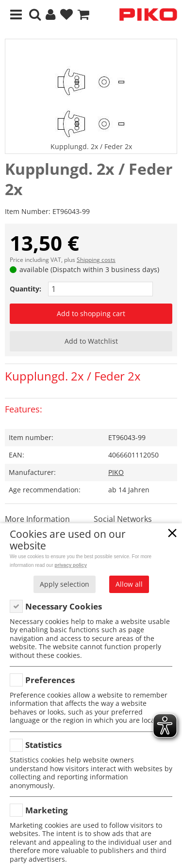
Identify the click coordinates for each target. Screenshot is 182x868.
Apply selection (65, 584)
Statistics (43, 745)
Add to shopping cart (91, 313)
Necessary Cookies (64, 606)
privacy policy (71, 565)
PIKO (116, 472)
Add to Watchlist (91, 341)
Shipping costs (96, 260)
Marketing (47, 810)
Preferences (50, 680)
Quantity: (25, 289)
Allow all (129, 584)
